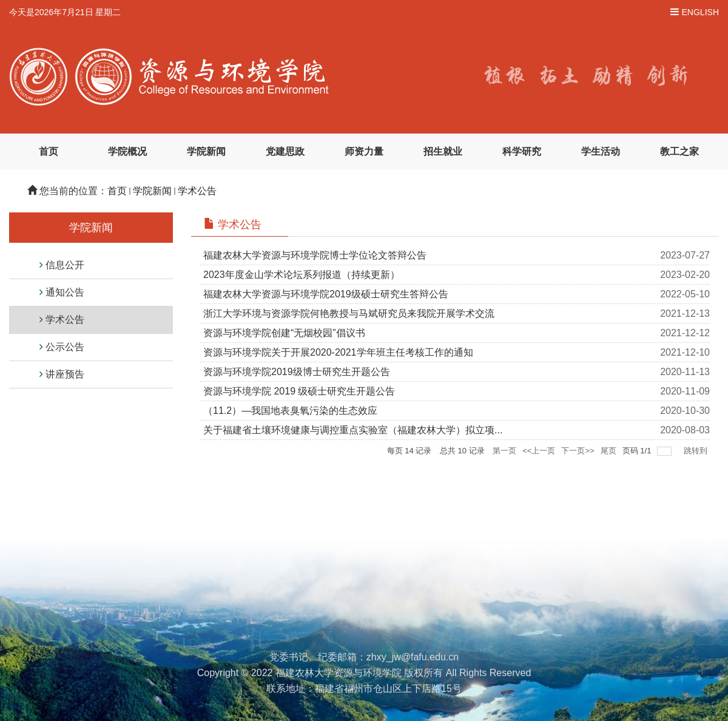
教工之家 (679, 151)
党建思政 (285, 151)
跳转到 (697, 451)
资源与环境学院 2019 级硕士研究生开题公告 (299, 391)
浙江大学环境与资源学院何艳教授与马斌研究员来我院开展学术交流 (349, 313)
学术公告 (197, 191)
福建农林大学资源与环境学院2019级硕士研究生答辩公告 (326, 294)
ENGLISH (700, 12)
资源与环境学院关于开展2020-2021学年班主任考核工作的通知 (338, 352)
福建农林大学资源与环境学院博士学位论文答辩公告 (315, 255)
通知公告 (65, 292)
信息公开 (65, 265)
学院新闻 (206, 151)
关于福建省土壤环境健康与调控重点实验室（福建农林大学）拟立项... (353, 430)
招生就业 (443, 151)
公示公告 (65, 347)
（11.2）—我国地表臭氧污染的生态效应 (290, 411)
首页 (49, 151)
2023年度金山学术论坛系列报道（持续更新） (302, 275)
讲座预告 (65, 374)
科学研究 (522, 151)
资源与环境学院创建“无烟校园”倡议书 (284, 333)
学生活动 (601, 151)
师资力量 (364, 151)
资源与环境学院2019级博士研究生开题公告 (297, 372)
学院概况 (127, 151)
